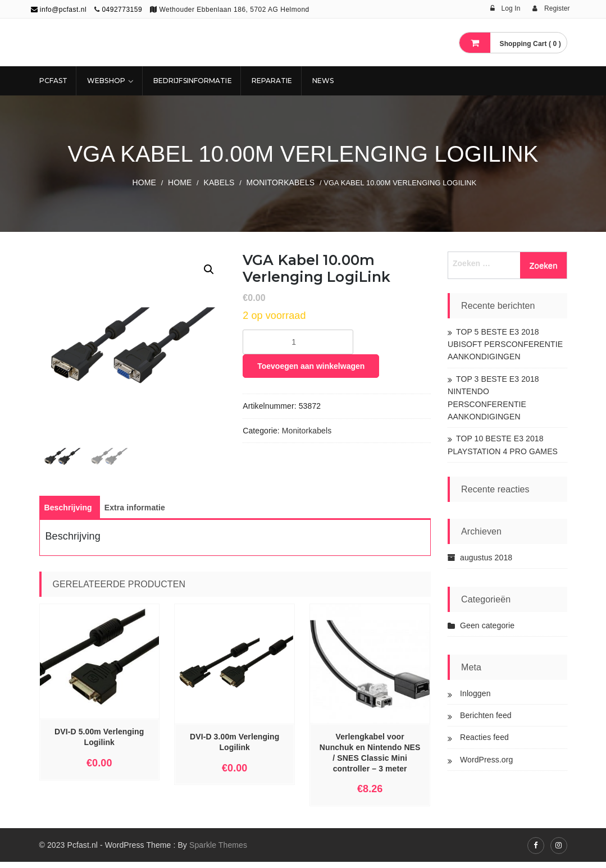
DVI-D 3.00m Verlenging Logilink (234, 748)
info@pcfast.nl (59, 10)
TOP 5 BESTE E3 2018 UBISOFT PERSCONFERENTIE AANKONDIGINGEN (505, 344)
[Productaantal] (298, 342)
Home (144, 182)
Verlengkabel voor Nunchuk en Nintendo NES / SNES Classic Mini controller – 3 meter (370, 759)
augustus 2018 (486, 558)
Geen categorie (487, 625)
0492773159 (122, 10)
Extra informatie (135, 514)
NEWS (323, 81)
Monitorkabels (281, 182)
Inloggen (475, 693)
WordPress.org (486, 760)
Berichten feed (486, 715)
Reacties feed (484, 737)
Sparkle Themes (218, 851)
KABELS (219, 182)
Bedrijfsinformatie (193, 81)
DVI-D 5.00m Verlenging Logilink (99, 743)
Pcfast (54, 81)
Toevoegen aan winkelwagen (311, 366)
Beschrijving (68, 514)
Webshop (106, 81)
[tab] (68, 514)
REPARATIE (272, 81)
